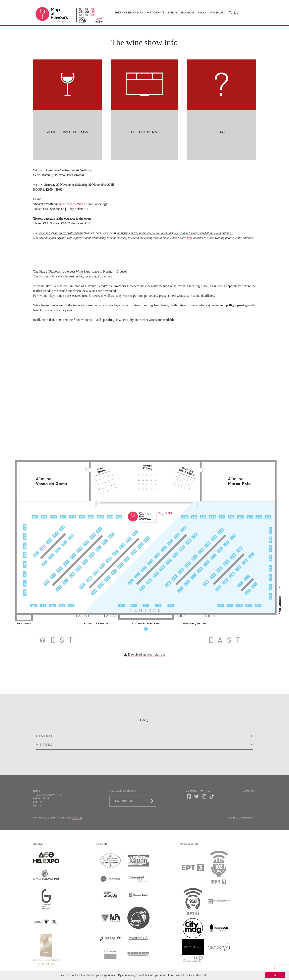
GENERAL (45, 736)
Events (172, 13)
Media (202, 13)
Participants (155, 13)
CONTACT (249, 791)
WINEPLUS (216, 13)
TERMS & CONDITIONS (242, 818)
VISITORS (44, 745)
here (190, 238)
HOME (37, 791)
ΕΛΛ (237, 13)
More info (201, 975)
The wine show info (129, 13)
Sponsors (188, 13)
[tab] (144, 737)
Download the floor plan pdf (145, 654)
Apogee (77, 818)
